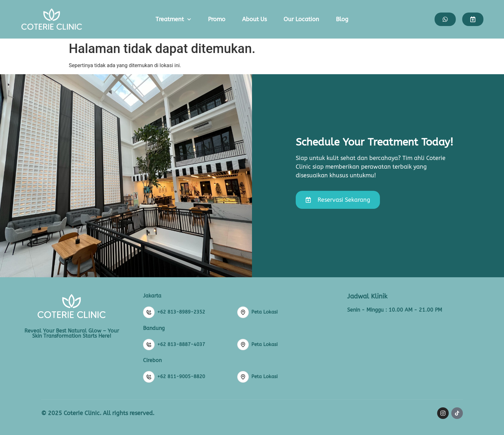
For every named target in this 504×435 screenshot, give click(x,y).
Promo (217, 19)
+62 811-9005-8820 (181, 377)
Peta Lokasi (265, 312)
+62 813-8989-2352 (181, 312)
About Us (254, 19)
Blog (342, 19)
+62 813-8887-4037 (181, 344)
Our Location (301, 19)
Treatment (173, 19)
